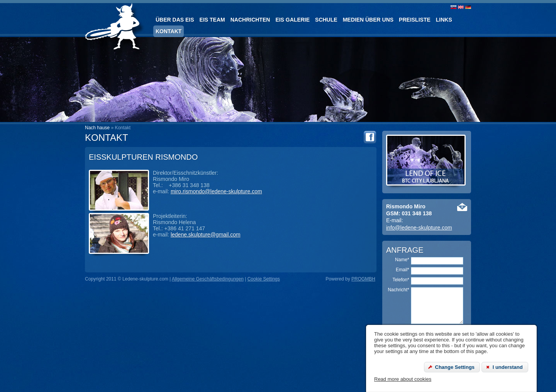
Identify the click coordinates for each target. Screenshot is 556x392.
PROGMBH (363, 279)
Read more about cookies (403, 379)
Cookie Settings (264, 279)
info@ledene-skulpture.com (419, 228)
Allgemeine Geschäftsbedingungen (208, 279)
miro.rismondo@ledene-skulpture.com (216, 191)
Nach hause (97, 128)
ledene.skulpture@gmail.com (206, 235)
